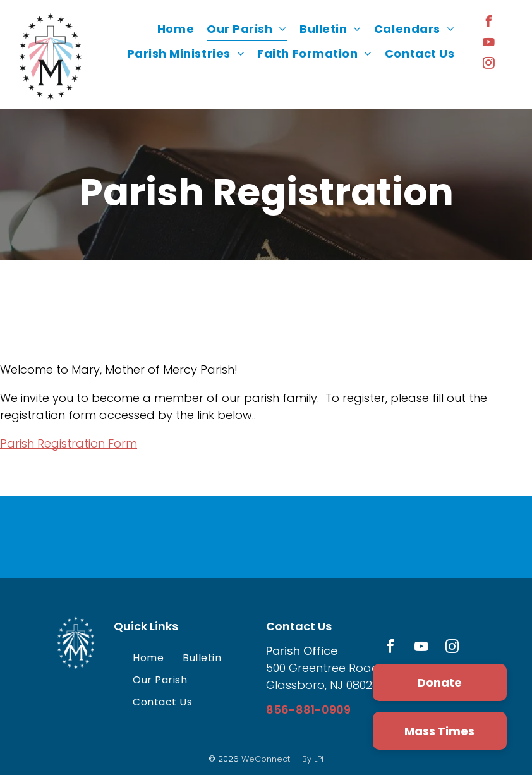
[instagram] (488, 65)
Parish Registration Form (69, 443)
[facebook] (488, 23)
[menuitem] (176, 29)
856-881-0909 (308, 710)
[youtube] (488, 44)
